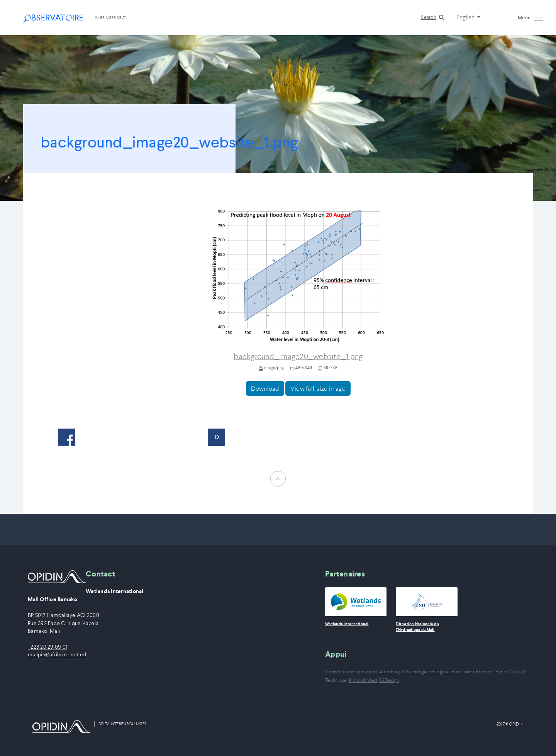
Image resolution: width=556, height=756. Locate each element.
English (466, 17)
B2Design (389, 680)
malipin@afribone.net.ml (57, 655)
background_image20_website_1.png (298, 357)
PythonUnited (363, 680)
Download (265, 388)
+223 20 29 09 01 (47, 647)
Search (429, 17)
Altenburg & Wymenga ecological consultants (427, 672)
